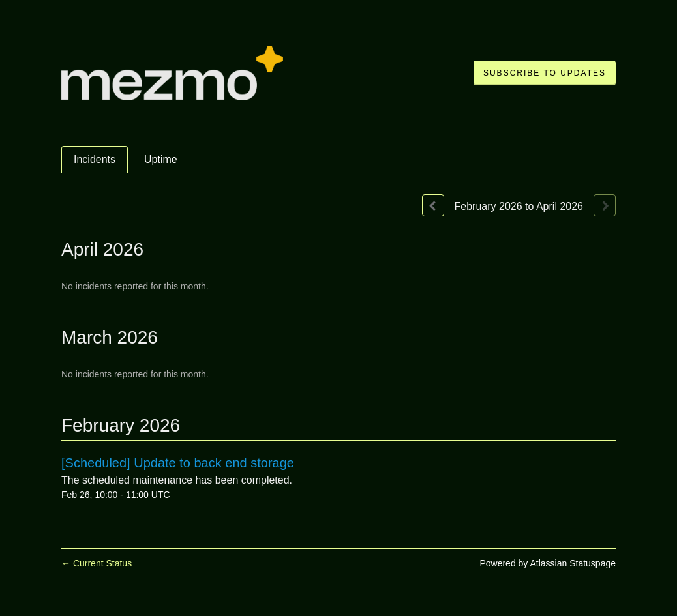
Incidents (95, 159)
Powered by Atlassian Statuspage (548, 563)
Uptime (161, 159)
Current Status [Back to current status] (97, 563)
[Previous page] (433, 205)
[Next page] (605, 205)
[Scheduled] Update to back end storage (178, 463)
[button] (545, 73)
